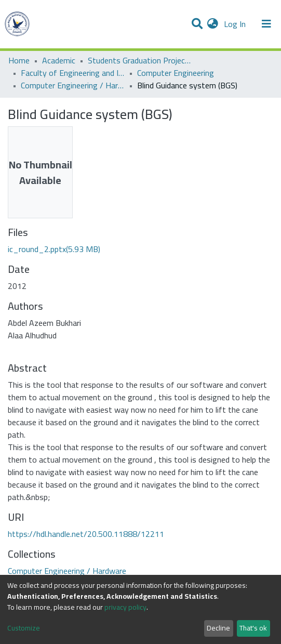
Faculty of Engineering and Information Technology (73, 73)
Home (19, 60)
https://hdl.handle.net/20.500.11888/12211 (86, 534)
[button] (213, 24)
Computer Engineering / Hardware (73, 85)
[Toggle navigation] (266, 24)
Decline (218, 628)
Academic (59, 60)
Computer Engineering (176, 73)
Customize (24, 628)
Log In (236, 24)
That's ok (253, 628)
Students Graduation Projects (140, 60)
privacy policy (125, 607)
